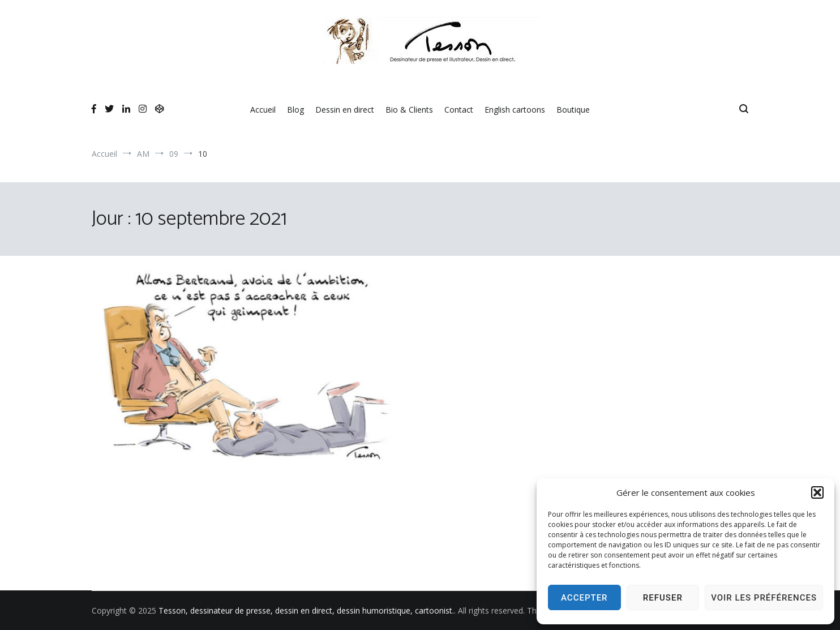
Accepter (584, 598)
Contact (459, 110)
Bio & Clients (409, 110)
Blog (295, 110)
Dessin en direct (345, 110)
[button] (817, 492)
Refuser (663, 598)
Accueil (263, 110)
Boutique (573, 110)
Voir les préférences (764, 598)
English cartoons (515, 110)
